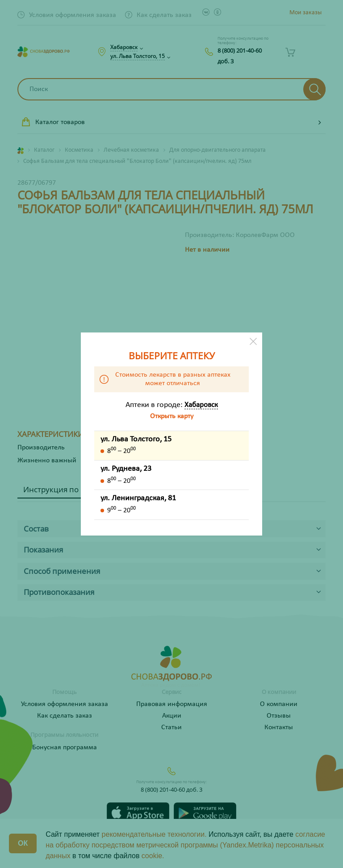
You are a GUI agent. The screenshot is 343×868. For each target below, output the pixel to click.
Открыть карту (172, 416)
